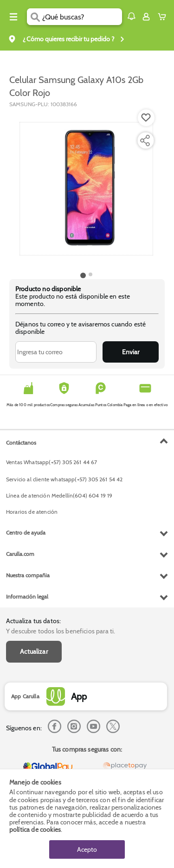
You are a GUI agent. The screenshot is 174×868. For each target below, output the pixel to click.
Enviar (131, 352)
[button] (131, 16)
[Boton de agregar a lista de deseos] (146, 118)
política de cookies (35, 830)
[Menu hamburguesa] (13, 17)
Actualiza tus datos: (33, 621)
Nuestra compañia (28, 575)
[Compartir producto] (145, 140)
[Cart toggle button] (164, 17)
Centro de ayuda (26, 533)
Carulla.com (20, 554)
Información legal (27, 597)
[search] (82, 17)
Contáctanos (21, 443)
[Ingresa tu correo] (56, 352)
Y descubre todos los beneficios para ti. (61, 631)
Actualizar (34, 651)
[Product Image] (86, 189)
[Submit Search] (35, 17)
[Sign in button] (146, 17)
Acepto (87, 849)
